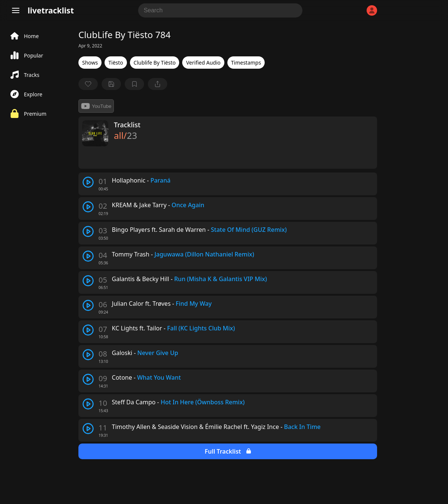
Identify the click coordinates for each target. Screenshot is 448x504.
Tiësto (116, 63)
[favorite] (88, 84)
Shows (90, 63)
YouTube (96, 106)
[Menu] (16, 10)
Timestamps (246, 63)
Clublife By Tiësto (155, 63)
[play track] (88, 182)
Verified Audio (203, 63)
